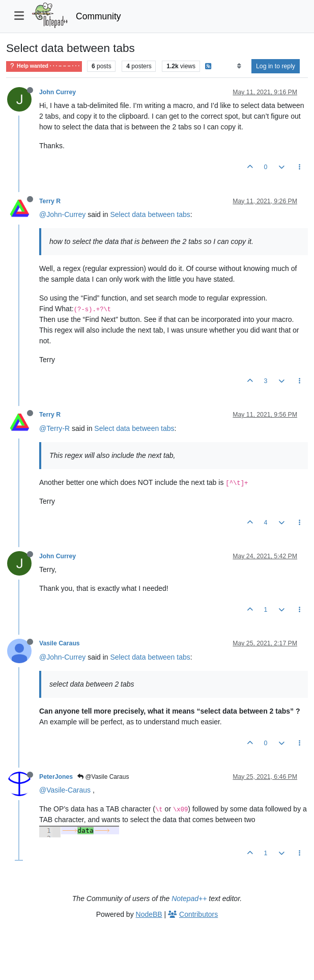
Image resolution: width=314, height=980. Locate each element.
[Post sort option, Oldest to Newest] (239, 66)
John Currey (58, 92)
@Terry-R (54, 428)
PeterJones (56, 777)
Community (98, 16)
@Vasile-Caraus (65, 790)
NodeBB (149, 914)
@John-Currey (62, 214)
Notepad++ (189, 899)
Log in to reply (276, 66)
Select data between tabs (150, 214)
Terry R (50, 201)
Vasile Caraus (60, 643)
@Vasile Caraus (103, 777)
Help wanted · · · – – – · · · (44, 66)
